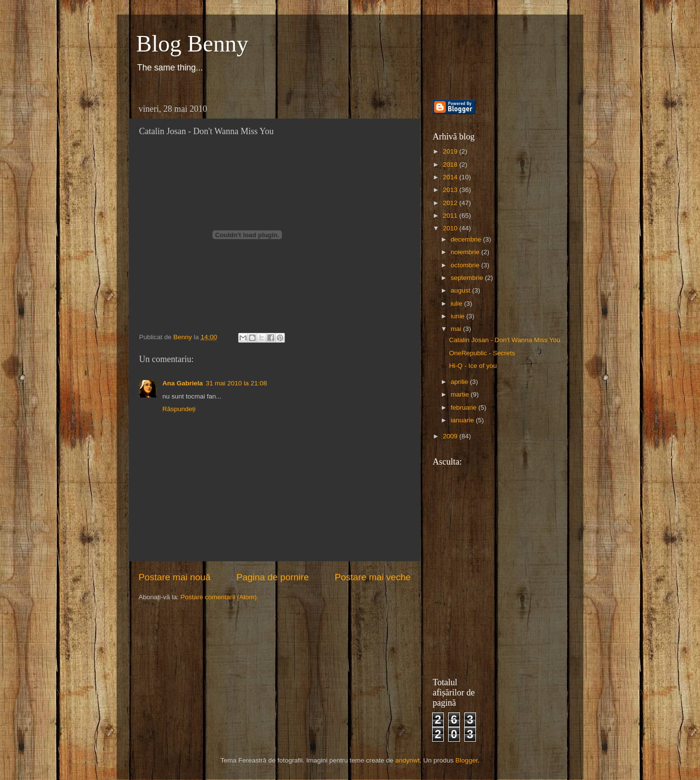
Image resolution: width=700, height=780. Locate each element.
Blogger (467, 760)
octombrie (466, 265)
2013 (451, 190)
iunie (458, 316)
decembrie (467, 239)
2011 (451, 216)
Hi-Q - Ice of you (473, 366)
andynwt (407, 760)
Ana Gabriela (183, 383)
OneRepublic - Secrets (482, 353)
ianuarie (463, 420)
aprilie (460, 382)
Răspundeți (179, 409)
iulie (457, 303)
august (461, 290)
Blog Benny (192, 43)
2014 (451, 177)
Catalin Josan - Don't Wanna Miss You (505, 340)
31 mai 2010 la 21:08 (236, 383)
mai (457, 329)
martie (461, 394)
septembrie (468, 278)
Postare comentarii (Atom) (219, 597)
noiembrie (466, 252)
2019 (451, 151)
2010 (451, 228)
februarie (464, 407)
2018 (451, 165)
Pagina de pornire (272, 577)
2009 (451, 436)
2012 (451, 203)
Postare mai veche (373, 577)
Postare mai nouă (175, 577)
